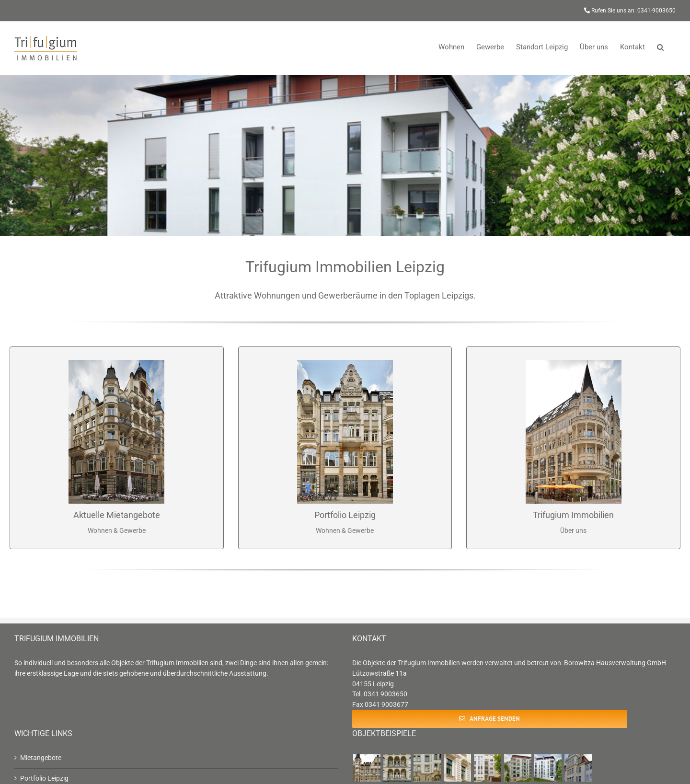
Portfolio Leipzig (44, 778)
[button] (660, 46)
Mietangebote (41, 758)
